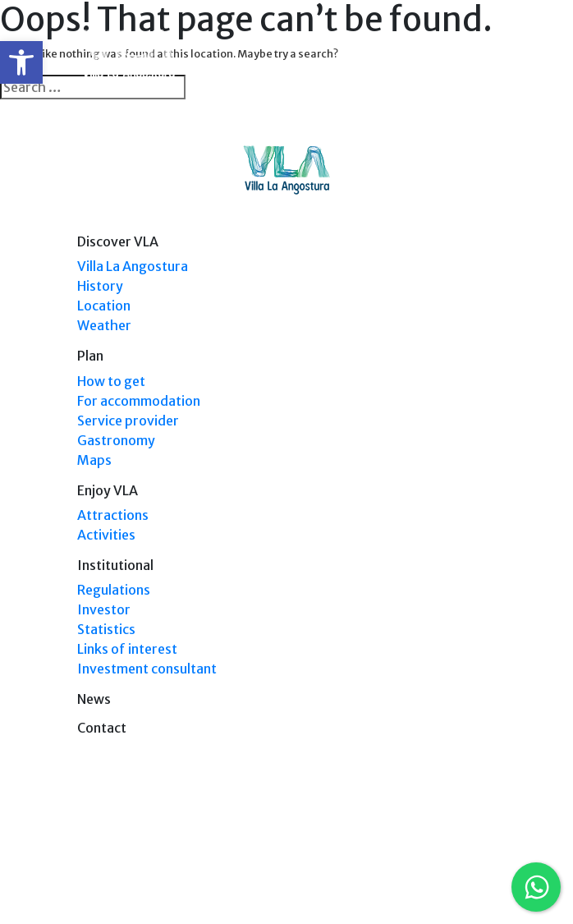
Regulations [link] (114, 590)
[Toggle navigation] (485, 56)
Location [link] (104, 306)
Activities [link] (106, 535)
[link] (21, 62)
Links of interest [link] (127, 649)
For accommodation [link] (139, 401)
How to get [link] (111, 381)
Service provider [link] (128, 421)
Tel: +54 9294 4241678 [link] (445, 877)
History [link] (100, 286)
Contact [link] (102, 728)
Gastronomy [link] (116, 440)
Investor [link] (104, 609)
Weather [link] (104, 325)
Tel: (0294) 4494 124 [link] (450, 861)
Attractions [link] (113, 515)
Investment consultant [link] (147, 669)
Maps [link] (94, 460)
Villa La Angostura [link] (133, 266)
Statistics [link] (106, 629)
